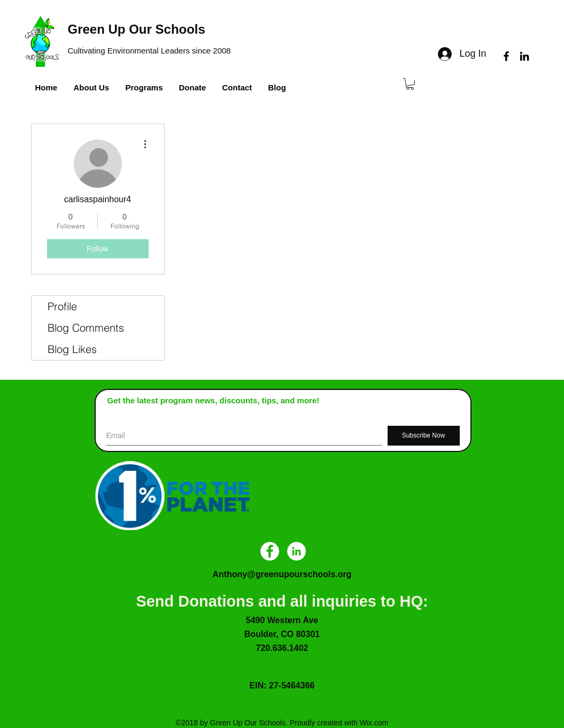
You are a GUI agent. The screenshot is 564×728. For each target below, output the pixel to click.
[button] (410, 84)
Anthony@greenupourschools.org (282, 574)
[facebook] (506, 56)
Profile (62, 306)
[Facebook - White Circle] (270, 551)
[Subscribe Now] (424, 436)
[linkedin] (524, 56)
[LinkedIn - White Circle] (296, 551)
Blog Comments (86, 328)
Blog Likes (72, 349)
